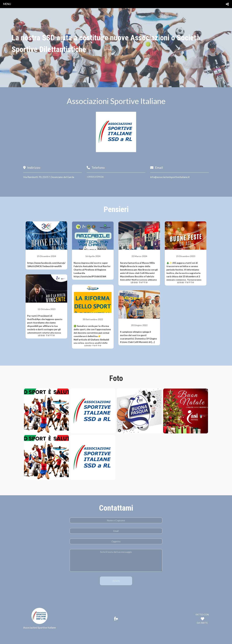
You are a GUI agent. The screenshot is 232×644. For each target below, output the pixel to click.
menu (7, 4)
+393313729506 (95, 177)
